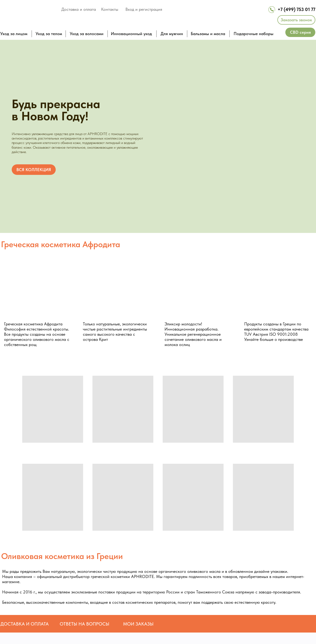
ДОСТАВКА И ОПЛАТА (25, 624)
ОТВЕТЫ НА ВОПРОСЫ (85, 624)
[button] (296, 20)
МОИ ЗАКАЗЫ (138, 624)
